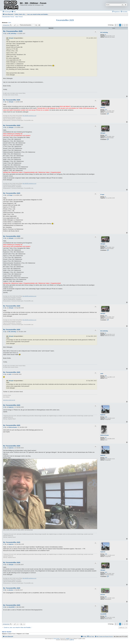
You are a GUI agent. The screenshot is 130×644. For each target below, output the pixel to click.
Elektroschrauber (105, 435)
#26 (4, 448)
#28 (4, 565)
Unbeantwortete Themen (8, 17)
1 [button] (118, 25)
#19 (4, 195)
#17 (4, 102)
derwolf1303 (103, 614)
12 (105, 197)
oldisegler (11, 38)
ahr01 (102, 374)
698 (106, 597)
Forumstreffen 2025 (65, 20)
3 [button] (122, 25)
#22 (4, 332)
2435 (106, 417)
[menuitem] (14, 12)
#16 (4, 34)
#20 (4, 238)
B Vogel (102, 195)
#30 (4, 607)
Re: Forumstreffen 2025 (13, 31)
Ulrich (10, 23)
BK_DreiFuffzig (104, 33)
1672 (106, 110)
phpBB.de (72, 640)
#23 (4, 374)
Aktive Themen (19, 17)
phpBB (67, 639)
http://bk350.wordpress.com (29, 116)
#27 (4, 544)
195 (106, 376)
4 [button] (125, 25)
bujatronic (103, 415)
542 (106, 438)
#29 (4, 590)
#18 (4, 127)
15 (105, 35)
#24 (4, 407)
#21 (4, 308)
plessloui (103, 595)
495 (106, 616)
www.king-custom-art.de (9, 400)
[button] (115, 25)
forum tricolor (57, 639)
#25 (4, 427)
